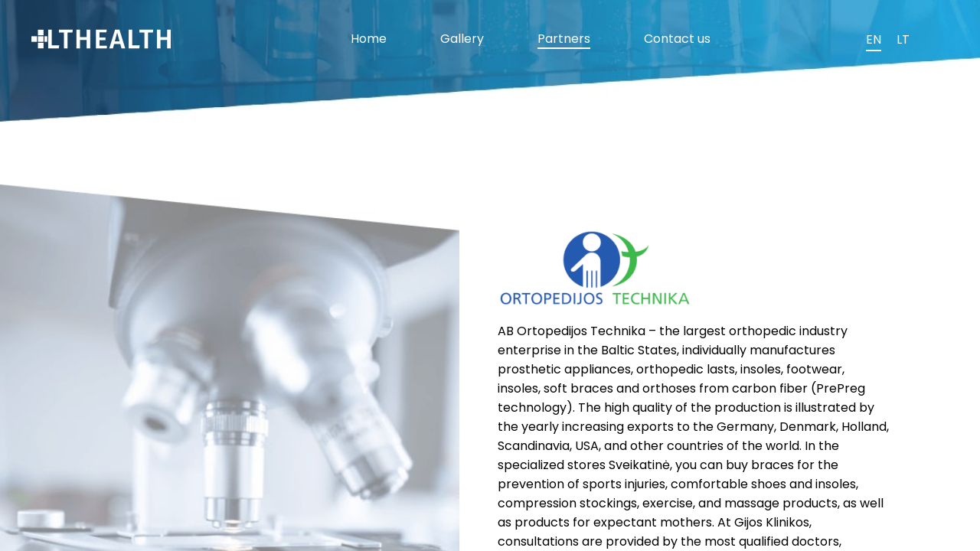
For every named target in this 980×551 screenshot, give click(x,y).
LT (903, 39)
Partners (564, 39)
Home (369, 39)
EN (874, 39)
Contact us (677, 39)
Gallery (462, 39)
